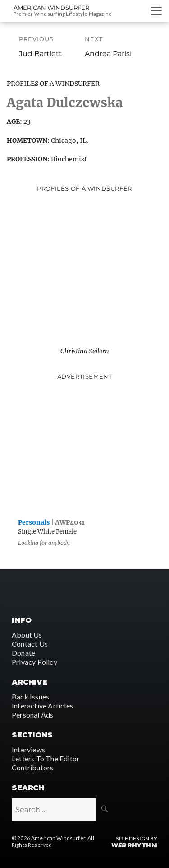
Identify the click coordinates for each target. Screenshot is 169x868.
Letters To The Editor (46, 758)
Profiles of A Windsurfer (84, 188)
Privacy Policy (34, 662)
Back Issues (30, 697)
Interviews (28, 749)
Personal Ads (32, 715)
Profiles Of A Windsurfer (53, 84)
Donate (23, 653)
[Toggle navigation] (156, 11)
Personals (34, 522)
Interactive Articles (42, 706)
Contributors (32, 767)
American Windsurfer (51, 8)
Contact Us (30, 644)
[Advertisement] (85, 447)
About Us (27, 635)
